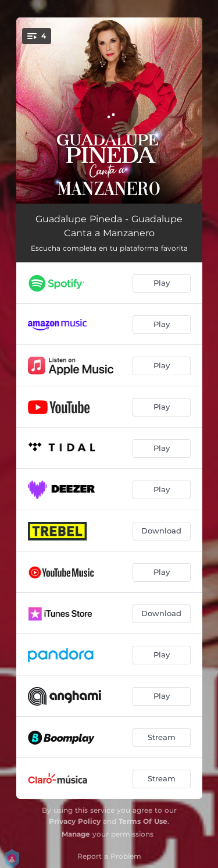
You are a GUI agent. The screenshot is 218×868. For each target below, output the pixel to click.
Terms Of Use (143, 821)
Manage (76, 834)
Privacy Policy (75, 821)
